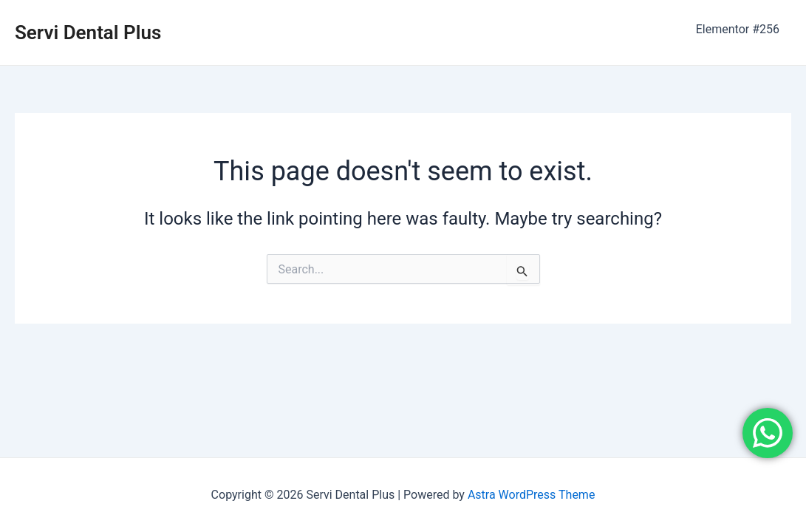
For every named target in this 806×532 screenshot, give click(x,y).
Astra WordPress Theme (531, 495)
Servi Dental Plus (88, 33)
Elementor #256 (738, 29)
